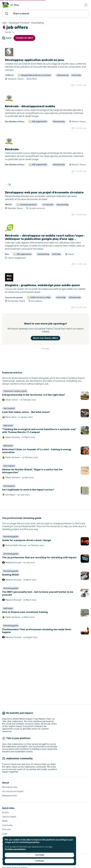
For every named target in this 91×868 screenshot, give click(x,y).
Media (5, 821)
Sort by (10, 32)
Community (7, 825)
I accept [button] (39, 855)
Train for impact (9, 817)
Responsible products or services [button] (35, 75)
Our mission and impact (13, 791)
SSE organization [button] (38, 122)
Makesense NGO (10, 796)
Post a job (6, 829)
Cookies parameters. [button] (16, 849)
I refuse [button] (39, 861)
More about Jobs (10, 787)
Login (5, 834)
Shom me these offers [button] (45, 338)
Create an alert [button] (24, 38)
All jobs (5, 812)
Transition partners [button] (27, 205)
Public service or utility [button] (39, 297)
